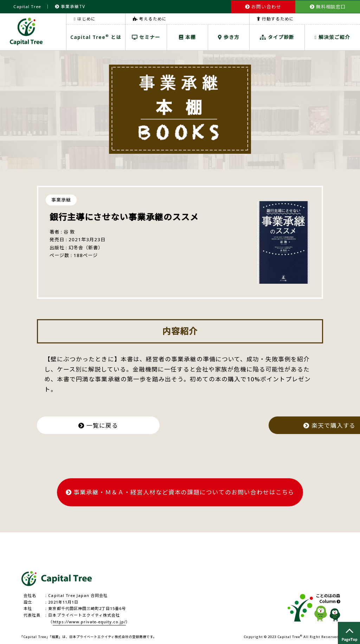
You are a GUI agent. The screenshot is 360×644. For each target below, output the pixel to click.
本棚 (187, 37)
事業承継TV (70, 6)
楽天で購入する (258, 424)
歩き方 (229, 37)
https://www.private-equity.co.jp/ (90, 620)
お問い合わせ (263, 6)
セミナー (146, 37)
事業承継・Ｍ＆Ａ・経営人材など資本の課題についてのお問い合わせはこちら (180, 491)
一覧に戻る (101, 424)
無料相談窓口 (328, 6)
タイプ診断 (277, 37)
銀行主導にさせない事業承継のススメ (124, 216)
